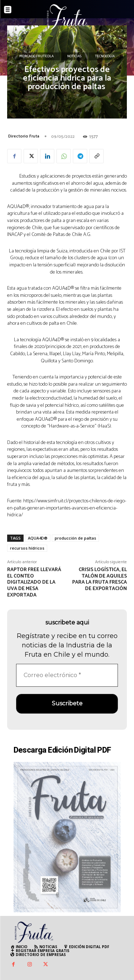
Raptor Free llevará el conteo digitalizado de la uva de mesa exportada (34, 583)
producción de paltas (75, 538)
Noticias (74, 57)
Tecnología (105, 57)
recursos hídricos (27, 548)
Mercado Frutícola (36, 57)
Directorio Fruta (24, 136)
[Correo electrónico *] (67, 675)
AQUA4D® (38, 538)
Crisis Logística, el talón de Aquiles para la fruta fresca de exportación (100, 579)
